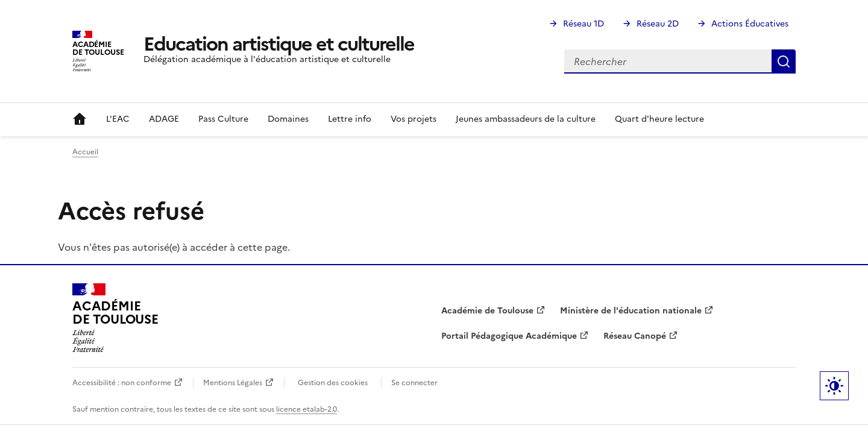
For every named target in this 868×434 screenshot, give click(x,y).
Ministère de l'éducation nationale (631, 311)
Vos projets (414, 119)
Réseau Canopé (635, 336)
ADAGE (164, 119)
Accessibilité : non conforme (122, 383)
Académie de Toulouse (487, 311)
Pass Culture (223, 119)
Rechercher (784, 61)
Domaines (288, 119)
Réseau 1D (583, 24)
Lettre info (350, 119)
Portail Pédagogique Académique (509, 336)
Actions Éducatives (750, 24)
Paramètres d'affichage (834, 386)
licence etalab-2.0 (307, 409)
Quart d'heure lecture (659, 119)
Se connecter (414, 383)
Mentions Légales (233, 383)
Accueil (80, 119)
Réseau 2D (658, 24)
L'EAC (118, 119)
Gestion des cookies (333, 383)
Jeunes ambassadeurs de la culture (526, 119)
